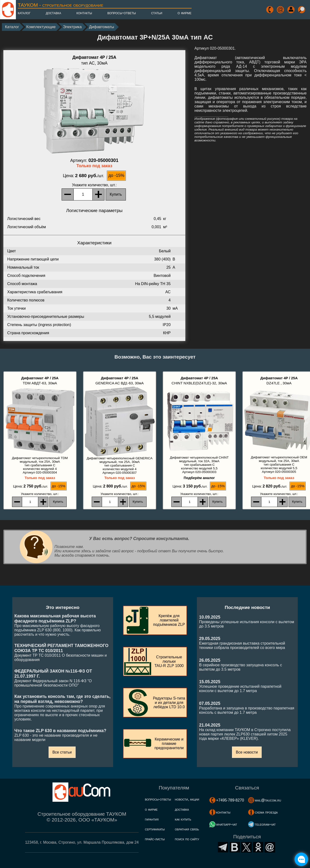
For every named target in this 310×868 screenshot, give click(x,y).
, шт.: (94, 185)
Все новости (247, 752)
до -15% (116, 175)
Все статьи (62, 752)
